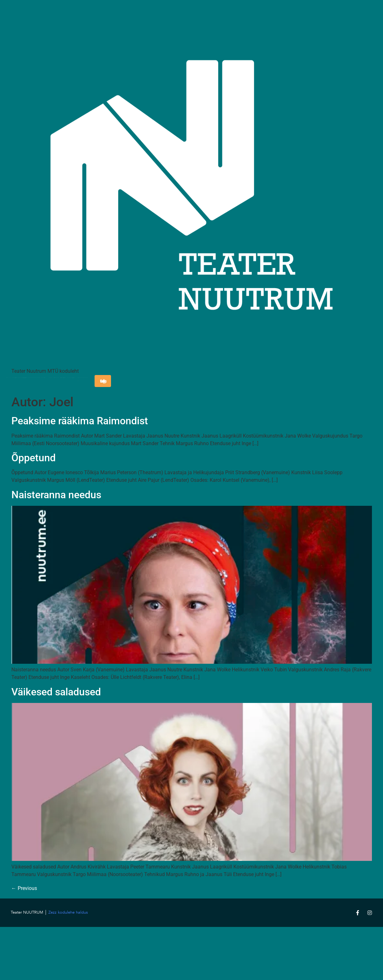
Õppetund (34, 458)
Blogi (54, 381)
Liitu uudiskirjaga (103, 381)
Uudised (64, 381)
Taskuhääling (87, 381)
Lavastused (35, 381)
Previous (24, 888)
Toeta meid (73, 381)
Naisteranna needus (56, 495)
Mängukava (26, 381)
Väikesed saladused (56, 692)
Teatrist (16, 381)
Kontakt (45, 381)
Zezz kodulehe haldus (68, 912)
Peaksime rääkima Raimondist (80, 421)
